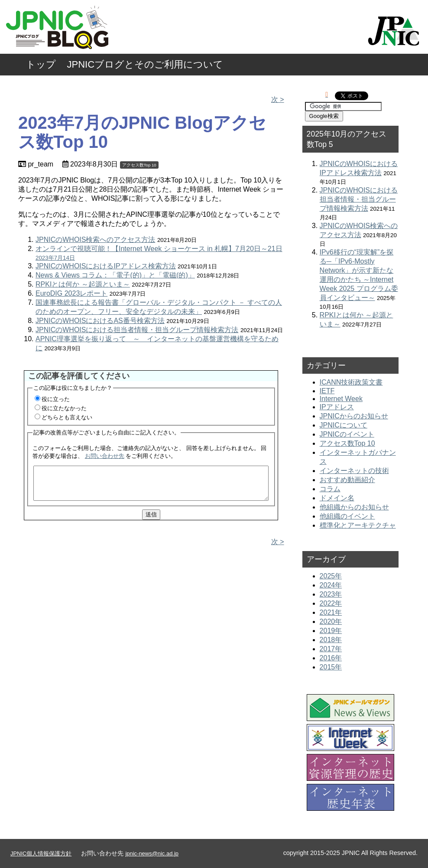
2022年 (331, 603)
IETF (327, 391)
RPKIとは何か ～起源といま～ (83, 284)
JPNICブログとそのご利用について (145, 64)
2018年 (331, 640)
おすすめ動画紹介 (347, 480)
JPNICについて (344, 425)
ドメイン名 (337, 498)
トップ (41, 64)
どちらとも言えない (67, 417)
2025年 (331, 576)
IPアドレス (337, 407)
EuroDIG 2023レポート (71, 293)
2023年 (331, 594)
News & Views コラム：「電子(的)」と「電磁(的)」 (115, 275)
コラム (330, 489)
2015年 (331, 667)
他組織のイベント (347, 516)
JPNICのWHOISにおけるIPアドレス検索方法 (106, 266)
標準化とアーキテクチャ (358, 525)
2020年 (331, 622)
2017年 (331, 649)
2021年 (331, 612)
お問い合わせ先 (105, 456)
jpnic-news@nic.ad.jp (152, 853)
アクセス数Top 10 (139, 165)
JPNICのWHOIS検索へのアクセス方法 (95, 240)
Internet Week (341, 399)
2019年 (331, 631)
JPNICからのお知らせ (354, 416)
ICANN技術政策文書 (351, 382)
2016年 (331, 658)
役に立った (56, 399)
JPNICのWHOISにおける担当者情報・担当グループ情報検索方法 (137, 330)
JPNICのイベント (347, 434)
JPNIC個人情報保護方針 (41, 853)
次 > (278, 100)
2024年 (331, 585)
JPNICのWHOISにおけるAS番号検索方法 (100, 321)
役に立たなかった (64, 408)
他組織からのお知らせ (354, 507)
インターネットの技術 (354, 471)
